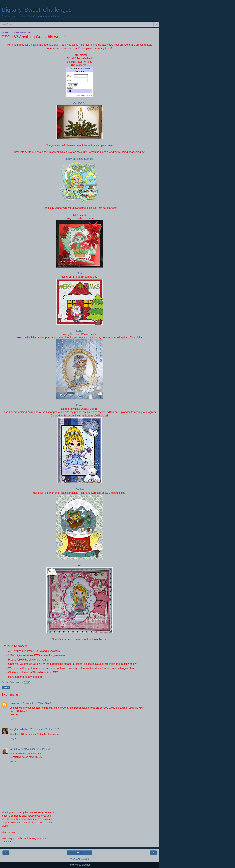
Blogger (86, 865)
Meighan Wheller (19, 729)
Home (80, 853)
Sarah (80, 331)
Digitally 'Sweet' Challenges (37, 10)
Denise (79, 489)
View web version (80, 859)
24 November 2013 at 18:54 (35, 749)
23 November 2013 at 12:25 (44, 729)
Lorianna (15, 749)
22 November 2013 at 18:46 (36, 703)
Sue (80, 273)
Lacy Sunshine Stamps (80, 159)
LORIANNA (80, 103)
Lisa (76, 215)
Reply (13, 719)
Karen (87, 145)
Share (6, 687)
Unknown (15, 703)
